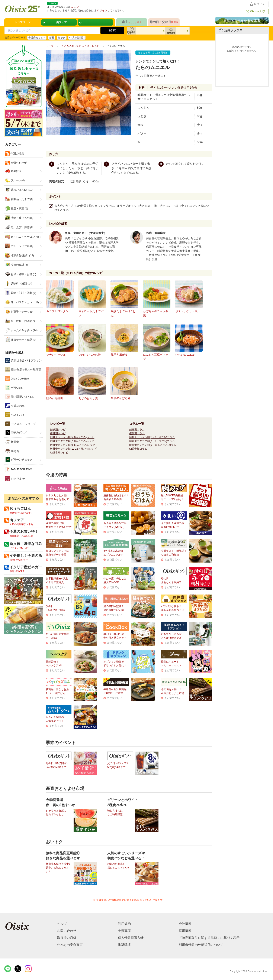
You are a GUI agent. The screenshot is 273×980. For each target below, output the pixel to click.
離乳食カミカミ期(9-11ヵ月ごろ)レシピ (73, 445)
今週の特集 (17, 154)
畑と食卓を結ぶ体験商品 (23, 369)
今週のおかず (18, 163)
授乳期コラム (137, 433)
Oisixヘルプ (255, 12)
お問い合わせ (67, 931)
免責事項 (124, 931)
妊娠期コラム (137, 430)
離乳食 (12, 442)
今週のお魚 (15, 406)
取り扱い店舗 (67, 938)
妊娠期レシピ (58, 430)
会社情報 (185, 924)
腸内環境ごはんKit (19, 397)
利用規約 (124, 924)
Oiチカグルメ (16, 432)
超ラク (62, 38)
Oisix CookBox (17, 378)
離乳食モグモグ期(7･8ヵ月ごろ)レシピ (72, 441)
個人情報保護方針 (131, 938)
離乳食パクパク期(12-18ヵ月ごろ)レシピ (73, 449)
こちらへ (76, 7)
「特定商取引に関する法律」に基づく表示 (209, 938)
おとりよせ (15, 479)
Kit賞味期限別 (77, 38)
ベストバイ (15, 415)
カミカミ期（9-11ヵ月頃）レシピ (80, 46)
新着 (52, 38)
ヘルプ (62, 924)
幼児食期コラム (138, 449)
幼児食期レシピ (59, 453)
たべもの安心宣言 (70, 945)
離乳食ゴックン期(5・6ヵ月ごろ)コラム (152, 437)
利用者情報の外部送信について (201, 945)
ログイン (257, 4)
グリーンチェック (19, 460)
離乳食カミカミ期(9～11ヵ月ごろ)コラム (153, 445)
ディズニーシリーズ (21, 424)
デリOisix (14, 388)
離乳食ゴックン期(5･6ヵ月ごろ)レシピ (72, 437)
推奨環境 (124, 945)
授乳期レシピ (58, 433)
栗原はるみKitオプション (24, 360)
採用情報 (185, 931)
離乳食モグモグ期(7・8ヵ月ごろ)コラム (152, 441)
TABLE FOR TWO (19, 469)
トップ (50, 46)
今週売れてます (37, 38)
